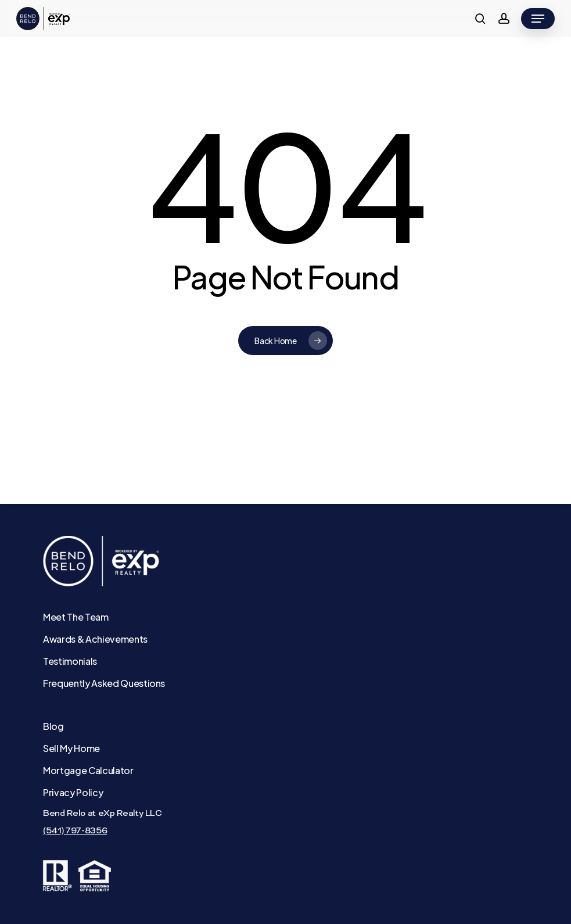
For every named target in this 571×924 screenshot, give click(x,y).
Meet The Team (76, 617)
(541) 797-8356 (75, 831)
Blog (53, 726)
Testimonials (70, 661)
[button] (538, 19)
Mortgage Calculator (88, 770)
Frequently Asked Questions (104, 683)
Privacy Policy (73, 792)
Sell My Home (71, 748)
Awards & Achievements (95, 639)
